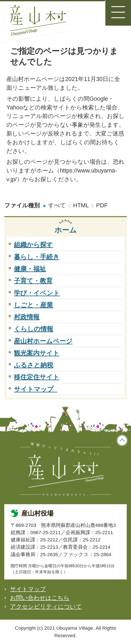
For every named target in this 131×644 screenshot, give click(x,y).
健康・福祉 (30, 269)
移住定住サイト (37, 377)
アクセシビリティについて (46, 606)
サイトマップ (28, 589)
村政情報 (27, 317)
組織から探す (33, 245)
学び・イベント (37, 293)
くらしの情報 (34, 329)
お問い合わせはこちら (40, 598)
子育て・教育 (33, 281)
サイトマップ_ (36, 389)
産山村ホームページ (43, 341)
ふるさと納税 (34, 365)
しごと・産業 (33, 305)
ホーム (66, 230)
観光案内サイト (37, 353)
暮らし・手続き (37, 257)
